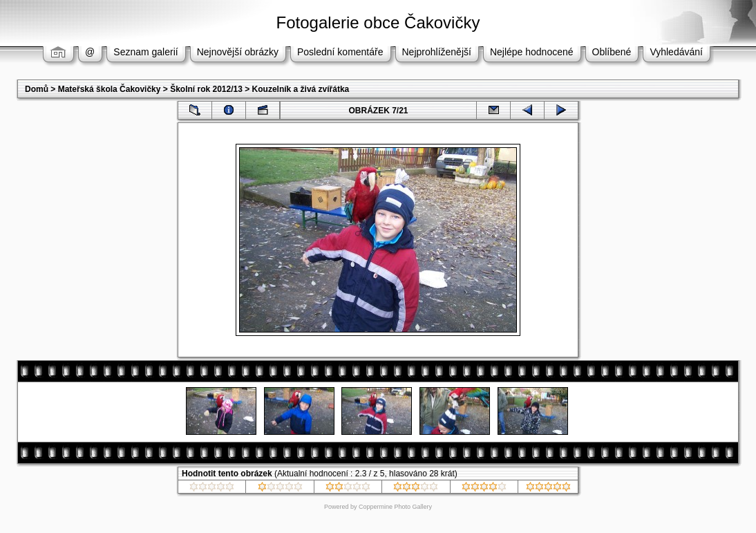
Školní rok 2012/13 (206, 89)
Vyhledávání (676, 52)
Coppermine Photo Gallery (395, 507)
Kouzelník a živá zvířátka (301, 89)
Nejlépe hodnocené (532, 52)
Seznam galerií (145, 52)
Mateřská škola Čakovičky (110, 89)
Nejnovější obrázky (238, 52)
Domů (37, 89)
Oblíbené (612, 52)
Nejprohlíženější (437, 52)
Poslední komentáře (340, 52)
